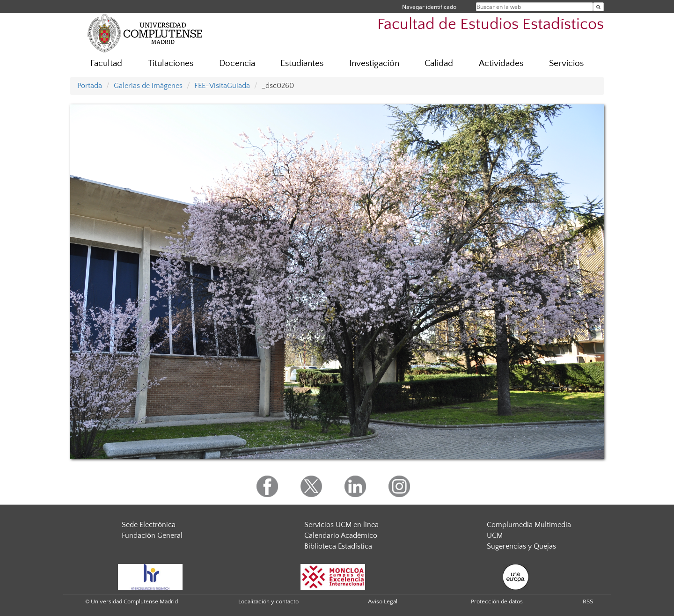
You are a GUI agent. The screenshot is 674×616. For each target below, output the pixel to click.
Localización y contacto (268, 601)
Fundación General (152, 535)
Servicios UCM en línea (341, 525)
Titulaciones (171, 63)
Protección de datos (497, 601)
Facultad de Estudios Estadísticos (491, 25)
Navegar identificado (429, 7)
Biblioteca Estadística (338, 546)
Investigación (374, 63)
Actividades (501, 63)
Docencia (237, 63)
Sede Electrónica (149, 525)
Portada (90, 86)
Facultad (106, 63)
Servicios (566, 63)
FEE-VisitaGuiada (222, 86)
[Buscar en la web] (598, 7)
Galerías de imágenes (148, 86)
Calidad (439, 63)
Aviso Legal (383, 601)
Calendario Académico (341, 535)
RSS (588, 601)
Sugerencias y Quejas (521, 546)
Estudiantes (302, 63)
